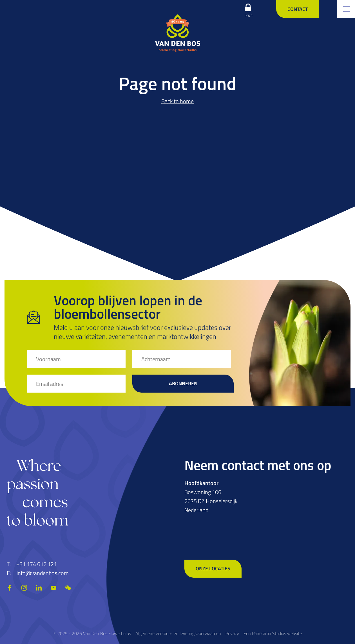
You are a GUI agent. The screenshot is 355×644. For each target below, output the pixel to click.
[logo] (178, 33)
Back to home (177, 101)
